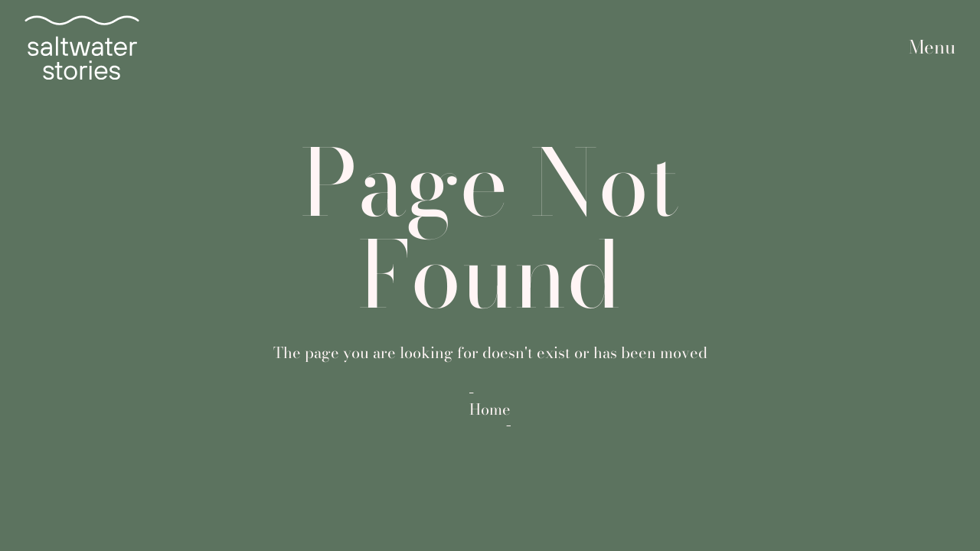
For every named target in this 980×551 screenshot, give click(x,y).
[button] (932, 48)
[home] (82, 47)
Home (490, 409)
